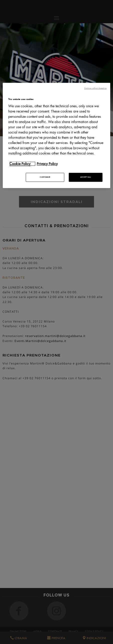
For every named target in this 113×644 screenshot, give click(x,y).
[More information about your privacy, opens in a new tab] (22, 164)
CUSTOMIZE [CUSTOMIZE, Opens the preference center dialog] (45, 177)
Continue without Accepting (95, 88)
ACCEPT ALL (86, 177)
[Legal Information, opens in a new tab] (50, 164)
